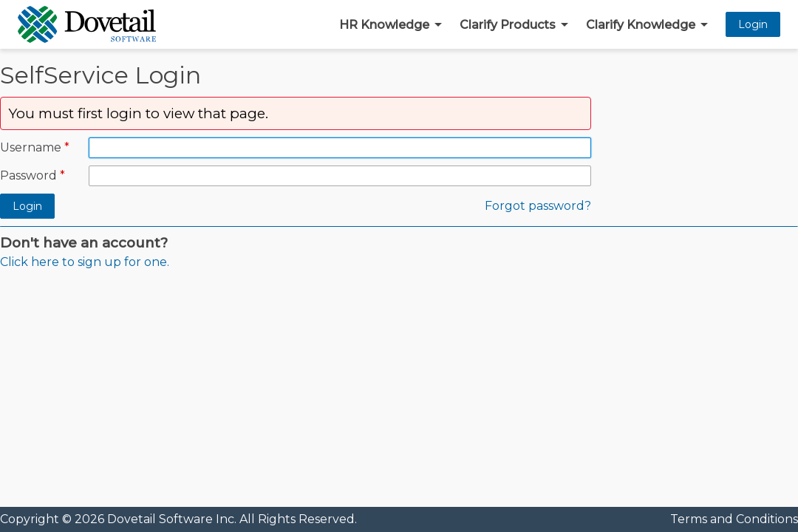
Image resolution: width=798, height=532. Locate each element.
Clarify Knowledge (641, 25)
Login (753, 24)
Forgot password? (538, 206)
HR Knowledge (384, 25)
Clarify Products (508, 25)
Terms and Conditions (734, 519)
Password (28, 175)
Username (31, 147)
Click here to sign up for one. (85, 262)
